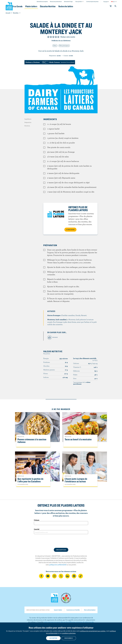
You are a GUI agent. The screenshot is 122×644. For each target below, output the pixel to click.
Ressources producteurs (56, 1)
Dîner (55, 46)
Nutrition (27, 126)
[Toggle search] (116, 6)
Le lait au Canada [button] (24, 6)
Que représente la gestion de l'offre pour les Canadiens (30, 480)
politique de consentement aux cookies (93, 631)
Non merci (69, 638)
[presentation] (61, 541)
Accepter (53, 638)
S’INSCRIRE (70, 230)
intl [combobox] (114, 2)
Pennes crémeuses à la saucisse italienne (32, 441)
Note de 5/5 (58, 37)
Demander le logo (68, 1)
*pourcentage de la (82, 383)
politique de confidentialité (58, 565)
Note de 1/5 (48, 37)
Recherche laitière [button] (81, 6)
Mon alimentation (90, 610)
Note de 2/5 (51, 37)
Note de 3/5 (53, 37)
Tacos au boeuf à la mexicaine (78, 439)
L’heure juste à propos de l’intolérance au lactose (76, 480)
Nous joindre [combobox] (79, 1)
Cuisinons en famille (73, 610)
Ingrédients (28, 119)
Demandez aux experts (42, 1)
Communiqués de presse (92, 1)
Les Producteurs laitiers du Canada (9, 6)
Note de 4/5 (56, 37)
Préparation (28, 122)
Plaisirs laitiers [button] (42, 6)
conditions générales (69, 633)
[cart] (111, 6)
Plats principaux (64, 46)
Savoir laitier (58, 610)
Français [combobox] (105, 2)
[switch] (58, 62)
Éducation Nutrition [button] (61, 6)
